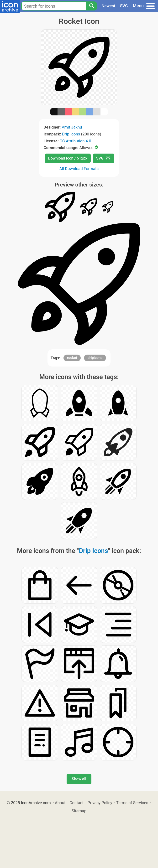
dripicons (95, 358)
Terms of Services (132, 803)
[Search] (91, 6)
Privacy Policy (100, 803)
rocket (72, 358)
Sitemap (79, 811)
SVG (124, 6)
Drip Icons (71, 134)
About (60, 803)
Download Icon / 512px (68, 158)
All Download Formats (79, 169)
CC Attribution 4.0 (75, 141)
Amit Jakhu (72, 127)
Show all (79, 779)
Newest (108, 6)
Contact (76, 803)
